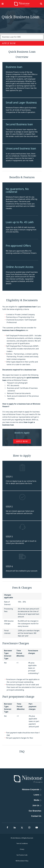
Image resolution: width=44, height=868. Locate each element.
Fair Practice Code (22, 855)
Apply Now (9, 43)
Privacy (22, 849)
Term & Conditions (22, 843)
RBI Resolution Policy (22, 861)
